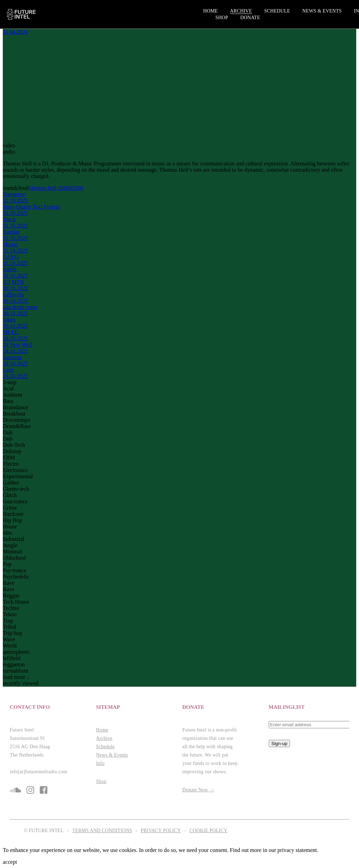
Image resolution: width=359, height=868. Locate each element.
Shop (222, 18)
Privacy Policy (161, 831)
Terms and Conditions (102, 831)
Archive (241, 11)
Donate (250, 18)
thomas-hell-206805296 (57, 188)
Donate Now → (198, 790)
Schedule (277, 11)
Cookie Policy (209, 831)
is (30, 790)
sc (15, 790)
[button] (50, 707)
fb (44, 790)
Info (100, 763)
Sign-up (280, 743)
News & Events (322, 11)
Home (211, 11)
